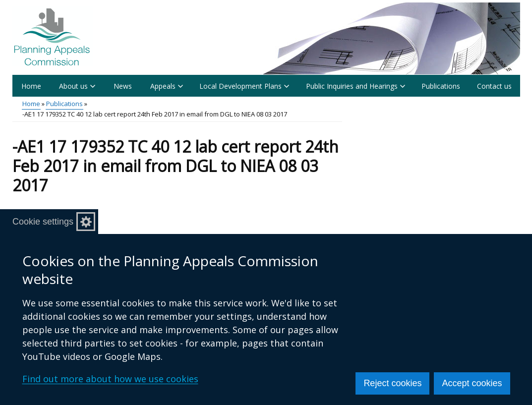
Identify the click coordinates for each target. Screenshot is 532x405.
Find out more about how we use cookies (110, 379)
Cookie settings (43, 222)
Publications (441, 86)
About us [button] (77, 86)
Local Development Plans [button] (244, 86)
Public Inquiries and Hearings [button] (355, 86)
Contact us (494, 86)
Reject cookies (392, 383)
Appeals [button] (167, 86)
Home (31, 86)
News (123, 86)
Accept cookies (472, 383)
